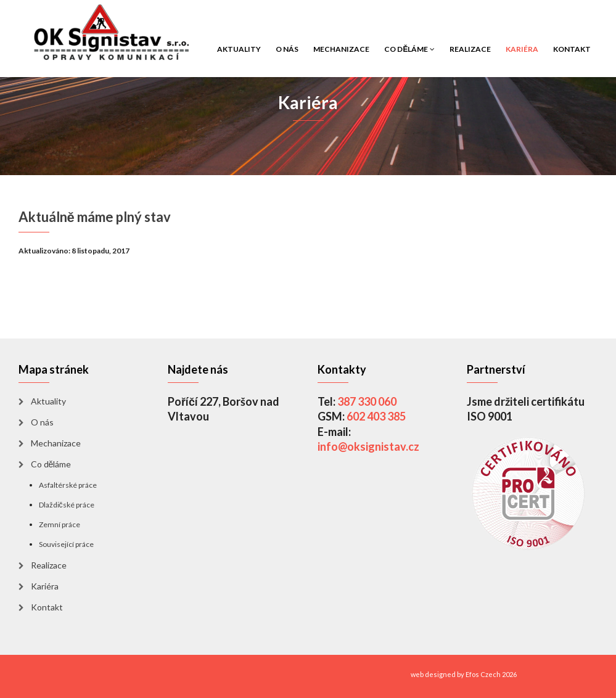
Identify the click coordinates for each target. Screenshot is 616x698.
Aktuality (239, 49)
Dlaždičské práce (67, 505)
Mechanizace (341, 49)
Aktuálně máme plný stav (95, 217)
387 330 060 (367, 401)
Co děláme (409, 49)
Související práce (66, 544)
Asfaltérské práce (68, 485)
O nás (287, 49)
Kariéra (522, 49)
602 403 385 (376, 416)
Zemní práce (60, 524)
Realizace (470, 49)
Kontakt (572, 49)
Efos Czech (483, 674)
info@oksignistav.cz (368, 446)
